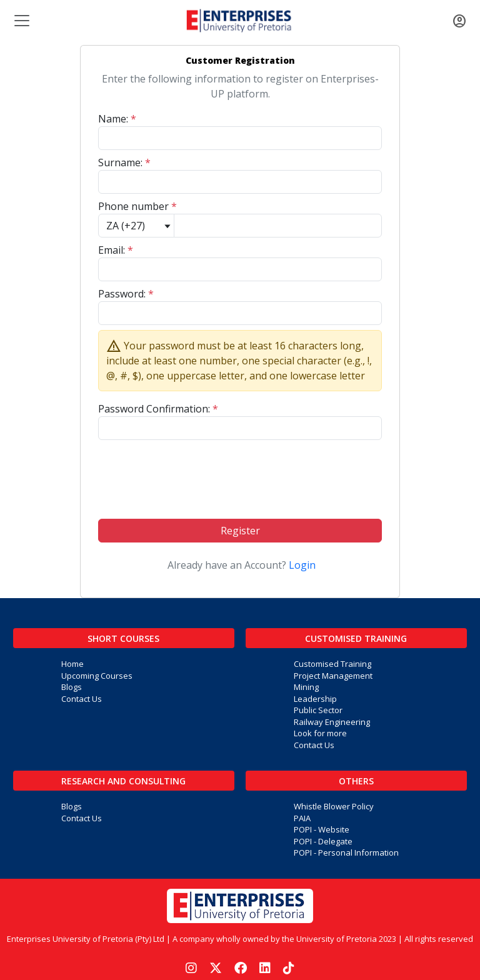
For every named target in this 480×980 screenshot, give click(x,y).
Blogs (72, 687)
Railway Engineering (332, 722)
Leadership (315, 699)
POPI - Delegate (323, 841)
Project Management (333, 676)
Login (302, 565)
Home (72, 664)
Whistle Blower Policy (334, 806)
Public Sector (318, 710)
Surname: (124, 162)
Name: (117, 119)
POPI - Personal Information (346, 852)
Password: (126, 294)
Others (356, 781)
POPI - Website (322, 829)
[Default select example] (136, 226)
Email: (116, 250)
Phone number (137, 206)
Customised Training (356, 638)
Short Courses (123, 638)
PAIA (302, 818)
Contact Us (82, 699)
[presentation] (240, 474)
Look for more (320, 733)
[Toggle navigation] (21, 21)
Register (240, 531)
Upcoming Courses (97, 676)
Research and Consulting (123, 781)
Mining (306, 687)
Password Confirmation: (158, 409)
